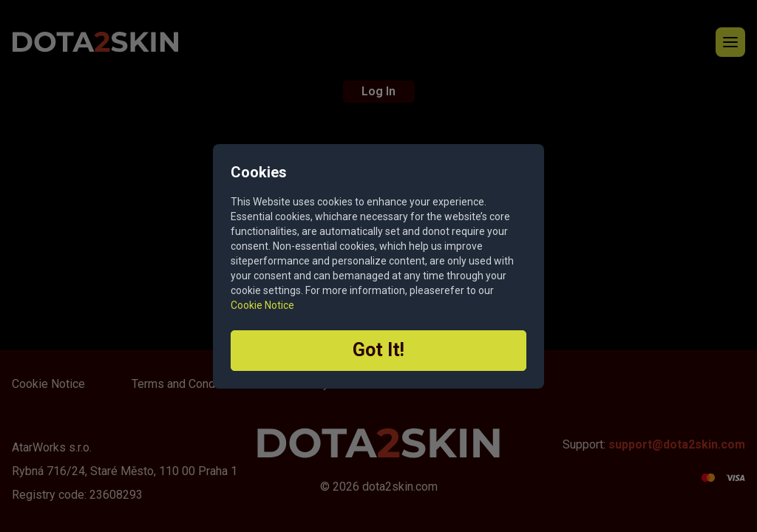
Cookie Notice (262, 305)
